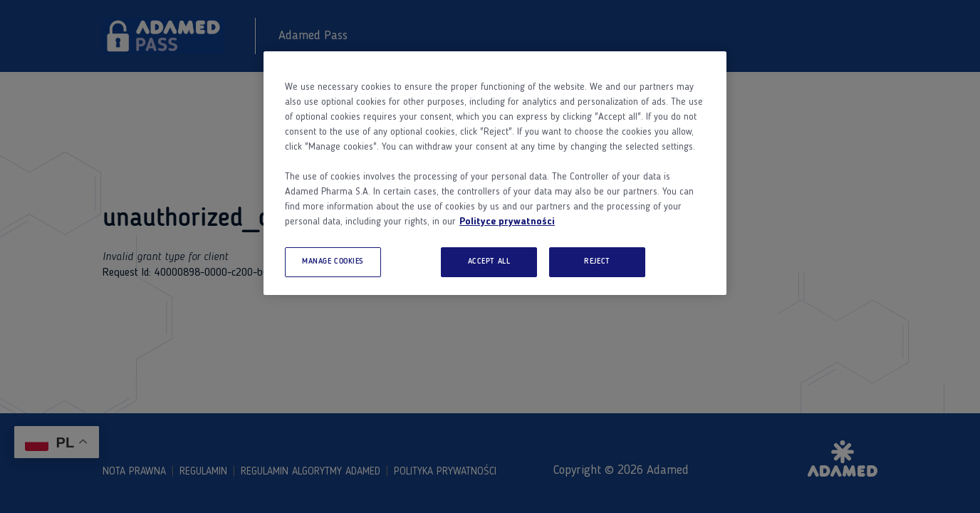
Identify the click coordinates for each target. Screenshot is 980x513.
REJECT (597, 261)
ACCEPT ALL (489, 261)
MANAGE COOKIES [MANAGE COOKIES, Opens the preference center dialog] (333, 261)
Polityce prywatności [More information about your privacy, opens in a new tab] (507, 222)
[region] (495, 173)
